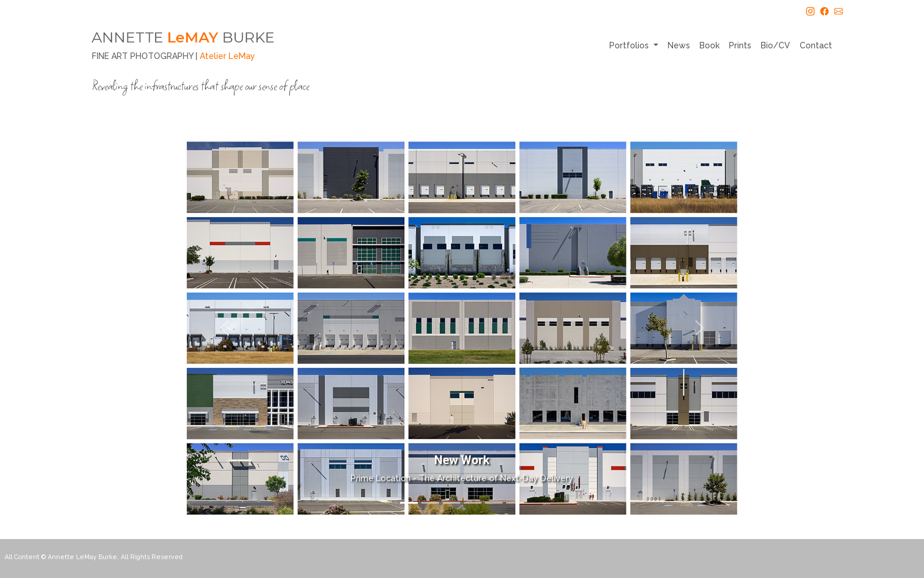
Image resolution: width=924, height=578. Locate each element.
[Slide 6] (515, 503)
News (679, 45)
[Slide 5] (494, 503)
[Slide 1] (409, 503)
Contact (816, 45)
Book (709, 45)
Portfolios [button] (630, 45)
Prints (740, 45)
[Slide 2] (430, 503)
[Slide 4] (473, 503)
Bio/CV (775, 45)
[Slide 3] (451, 503)
